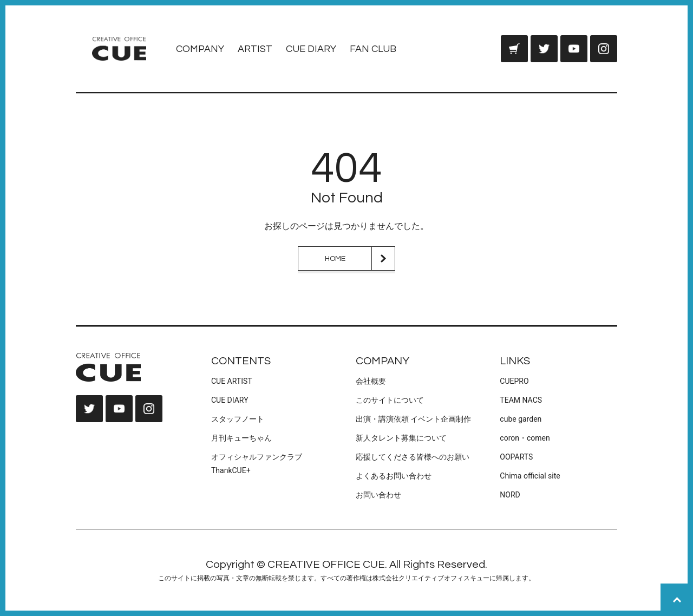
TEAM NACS (521, 400)
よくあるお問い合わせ (394, 476)
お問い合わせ (378, 495)
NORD (510, 495)
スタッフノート (238, 419)
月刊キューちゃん (241, 438)
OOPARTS (516, 457)
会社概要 (371, 381)
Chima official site (530, 476)
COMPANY (200, 49)
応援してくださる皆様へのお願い (413, 457)
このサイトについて (390, 400)
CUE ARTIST (232, 381)
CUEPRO (514, 381)
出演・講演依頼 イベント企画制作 (413, 419)
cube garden (521, 419)
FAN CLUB (373, 49)
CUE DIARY (311, 49)
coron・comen (525, 438)
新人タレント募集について (401, 438)
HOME (335, 259)
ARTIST (255, 49)
